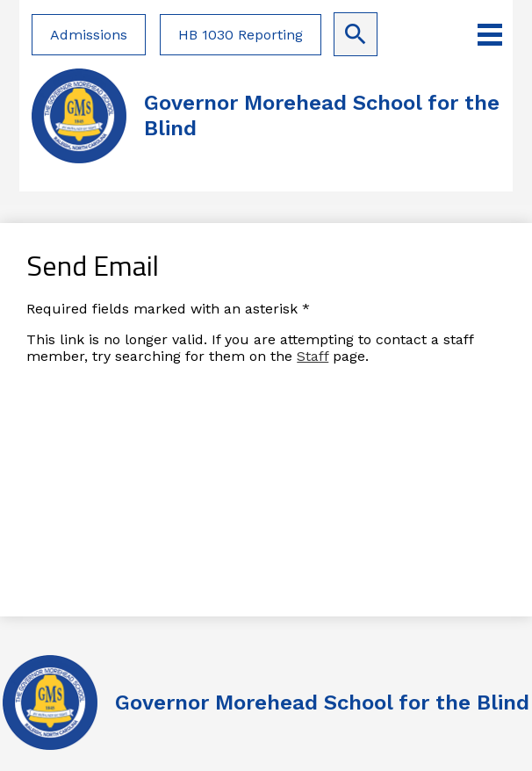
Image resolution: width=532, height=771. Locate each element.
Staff (313, 356)
